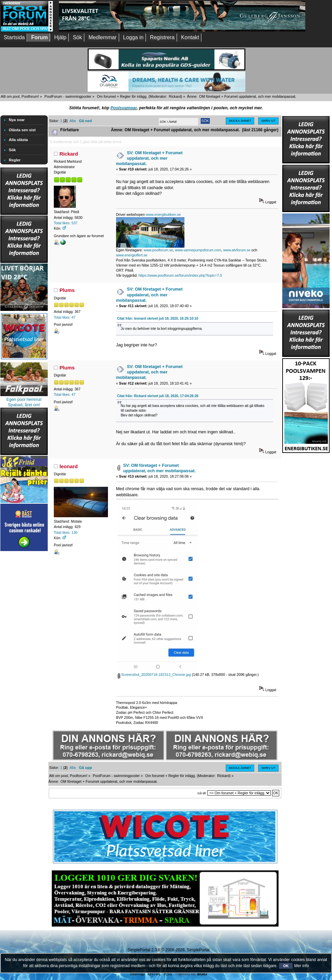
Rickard (175, 96)
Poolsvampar (124, 108)
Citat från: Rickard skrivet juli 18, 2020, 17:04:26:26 (158, 396)
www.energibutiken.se (163, 214)
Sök (12, 150)
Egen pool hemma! (24, 400)
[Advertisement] (24, 654)
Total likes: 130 (66, 532)
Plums (67, 290)
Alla (73, 121)
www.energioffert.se (132, 255)
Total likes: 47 (65, 317)
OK (286, 966)
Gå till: (202, 793)
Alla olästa (18, 140)
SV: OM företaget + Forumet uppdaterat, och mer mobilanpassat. (149, 158)
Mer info (301, 966)
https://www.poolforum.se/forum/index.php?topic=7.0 (180, 275)
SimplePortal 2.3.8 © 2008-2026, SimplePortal (169, 950)
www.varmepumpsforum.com (198, 250)
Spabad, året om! (24, 405)
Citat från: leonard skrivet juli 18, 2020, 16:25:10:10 (158, 318)
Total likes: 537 (66, 223)
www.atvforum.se (237, 250)
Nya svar (17, 120)
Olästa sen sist (22, 130)
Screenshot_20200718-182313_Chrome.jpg (154, 675)
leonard (69, 466)
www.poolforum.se (159, 250)
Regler (15, 160)
